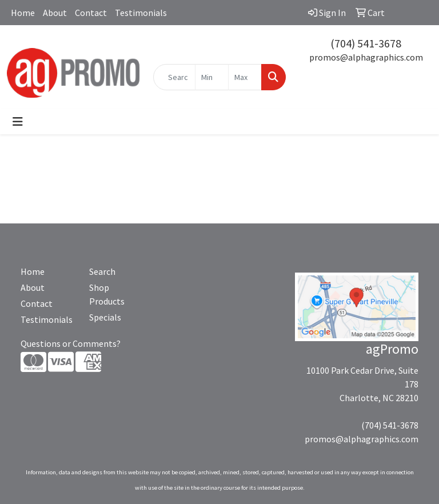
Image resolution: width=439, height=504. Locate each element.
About (55, 13)
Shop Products (107, 294)
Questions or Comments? (71, 343)
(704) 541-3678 (366, 43)
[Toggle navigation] (18, 122)
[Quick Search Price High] (245, 77)
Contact (91, 13)
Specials (105, 317)
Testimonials (141, 13)
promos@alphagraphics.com (366, 57)
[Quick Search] (174, 77)
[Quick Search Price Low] (212, 77)
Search (102, 271)
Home (23, 13)
